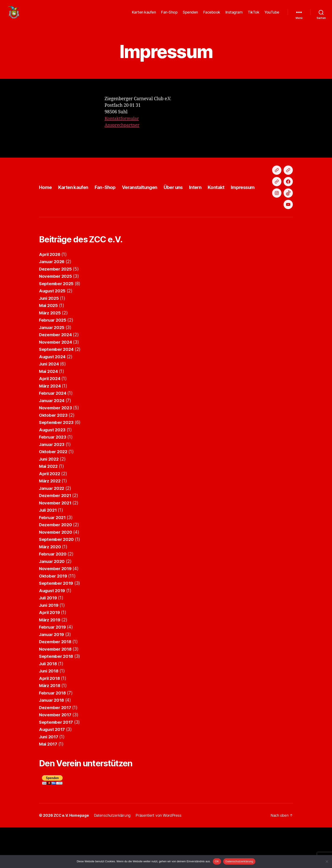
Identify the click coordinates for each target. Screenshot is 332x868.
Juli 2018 (49, 704)
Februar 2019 (53, 668)
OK (217, 861)
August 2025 (53, 331)
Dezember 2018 (56, 682)
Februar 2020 (53, 595)
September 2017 (57, 763)
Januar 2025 (52, 368)
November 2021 (56, 544)
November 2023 (56, 448)
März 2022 (50, 521)
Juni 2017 (49, 777)
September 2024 (57, 390)
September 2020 (57, 580)
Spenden (190, 15)
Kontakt (232, 211)
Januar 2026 (52, 302)
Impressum (261, 211)
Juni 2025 (50, 339)
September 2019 (57, 624)
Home (46, 211)
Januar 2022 (52, 529)
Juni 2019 (49, 646)
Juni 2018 (49, 712)
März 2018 (50, 726)
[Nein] (327, 861)
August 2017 (53, 770)
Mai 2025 (49, 346)
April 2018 (50, 719)
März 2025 (50, 353)
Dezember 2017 (56, 748)
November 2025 (56, 317)
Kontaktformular (123, 125)
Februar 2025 (53, 361)
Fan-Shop (169, 15)
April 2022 (50, 514)
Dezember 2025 (56, 310)
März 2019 (50, 660)
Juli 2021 (49, 551)
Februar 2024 (53, 434)
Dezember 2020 (56, 565)
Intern (210, 211)
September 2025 (57, 324)
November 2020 (56, 573)
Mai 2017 (49, 785)
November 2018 (56, 690)
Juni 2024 (50, 405)
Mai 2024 (49, 412)
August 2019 (53, 631)
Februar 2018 (53, 734)
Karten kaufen (144, 15)
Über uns (185, 211)
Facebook (212, 15)
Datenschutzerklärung (239, 861)
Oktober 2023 (54, 456)
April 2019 (50, 653)
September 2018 (57, 697)
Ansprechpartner (123, 131)
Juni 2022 (50, 500)
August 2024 (53, 397)
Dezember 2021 (56, 536)
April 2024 (50, 419)
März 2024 (50, 427)
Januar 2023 (52, 485)
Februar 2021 (53, 558)
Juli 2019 (49, 638)
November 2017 (56, 755)
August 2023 (53, 470)
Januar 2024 (52, 441)
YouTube (272, 15)
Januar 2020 (52, 602)
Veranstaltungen (149, 211)
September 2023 (57, 463)
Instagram (234, 15)
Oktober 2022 (54, 492)
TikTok (253, 15)
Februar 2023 (53, 478)
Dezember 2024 (56, 375)
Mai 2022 (49, 507)
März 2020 (50, 587)
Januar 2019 (52, 675)
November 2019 (56, 609)
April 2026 (50, 295)
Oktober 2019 (54, 617)
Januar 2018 (52, 741)
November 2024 (56, 383)
